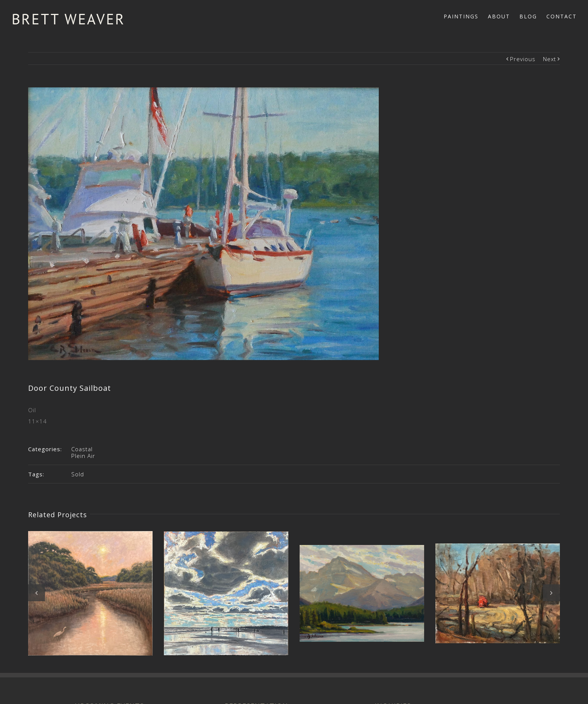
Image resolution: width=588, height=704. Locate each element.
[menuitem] (466, 16)
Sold (78, 474)
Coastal (82, 449)
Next (550, 59)
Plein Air (83, 456)
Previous (523, 59)
